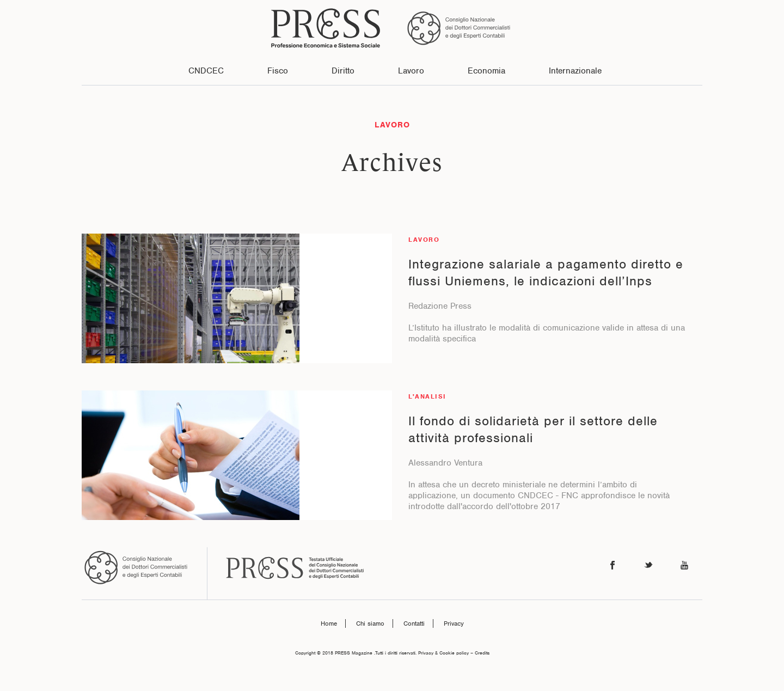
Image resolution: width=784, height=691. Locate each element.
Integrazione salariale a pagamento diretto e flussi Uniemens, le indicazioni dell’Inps (546, 273)
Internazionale (575, 71)
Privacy (454, 623)
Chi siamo (370, 623)
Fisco (278, 71)
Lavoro (411, 71)
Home (329, 623)
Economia (486, 71)
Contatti (414, 623)
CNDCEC (206, 71)
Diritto (343, 71)
